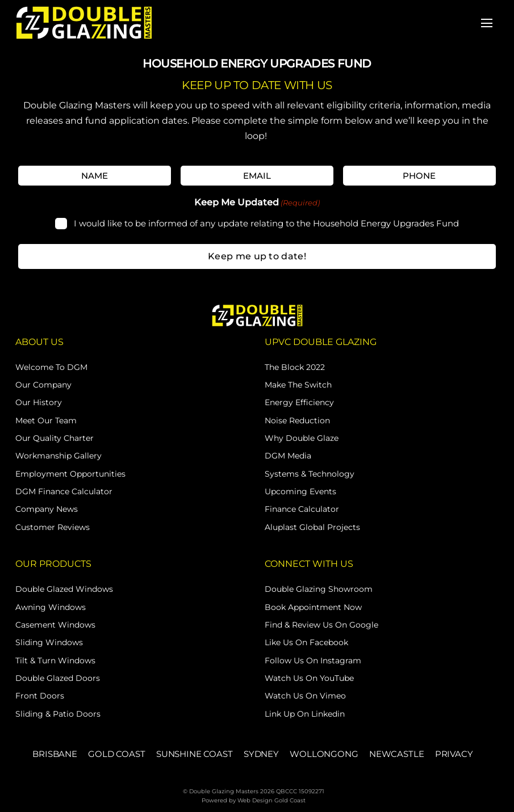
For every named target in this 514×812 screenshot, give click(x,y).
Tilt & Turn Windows (55, 660)
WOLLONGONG (324, 754)
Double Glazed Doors (58, 678)
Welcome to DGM (51, 367)
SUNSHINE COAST (195, 754)
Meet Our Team (46, 420)
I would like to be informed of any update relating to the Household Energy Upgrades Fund (266, 223)
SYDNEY (261, 754)
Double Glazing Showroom (319, 589)
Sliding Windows (49, 642)
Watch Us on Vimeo (305, 696)
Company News (47, 509)
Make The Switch (298, 385)
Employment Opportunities (70, 474)
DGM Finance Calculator (64, 491)
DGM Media (288, 456)
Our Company (43, 385)
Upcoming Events (300, 491)
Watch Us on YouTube (309, 678)
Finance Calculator (302, 509)
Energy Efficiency (299, 402)
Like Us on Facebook (306, 642)
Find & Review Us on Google (321, 625)
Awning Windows (51, 607)
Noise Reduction (297, 420)
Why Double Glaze (302, 438)
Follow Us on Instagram (313, 660)
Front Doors (40, 696)
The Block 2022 (295, 367)
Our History (39, 402)
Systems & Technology (310, 474)
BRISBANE (55, 754)
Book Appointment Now (313, 607)
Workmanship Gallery (58, 456)
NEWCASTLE (397, 754)
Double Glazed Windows (64, 589)
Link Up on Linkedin (305, 714)
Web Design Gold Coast (271, 800)
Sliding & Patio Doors (58, 714)
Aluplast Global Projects (312, 527)
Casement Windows (55, 625)
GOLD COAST (116, 754)
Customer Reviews (53, 527)
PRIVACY (454, 754)
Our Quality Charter (55, 438)
